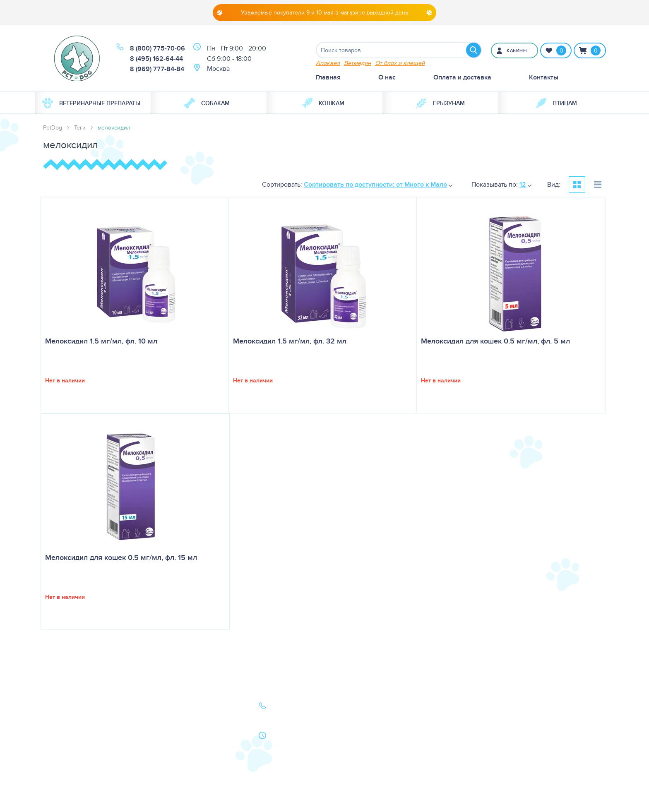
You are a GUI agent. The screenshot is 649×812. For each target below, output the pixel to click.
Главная (328, 77)
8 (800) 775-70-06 (157, 48)
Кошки (53, 719)
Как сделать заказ (178, 742)
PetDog (53, 127)
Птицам (556, 103)
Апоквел (328, 63)
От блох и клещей (400, 63)
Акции (160, 731)
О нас (387, 77)
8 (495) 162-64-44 (156, 59)
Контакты (544, 77)
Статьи (161, 719)
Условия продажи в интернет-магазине (180, 780)
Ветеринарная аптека (75, 731)
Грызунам (440, 103)
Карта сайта (60, 754)
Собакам (207, 103)
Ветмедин (357, 63)
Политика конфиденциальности (183, 759)
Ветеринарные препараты (91, 103)
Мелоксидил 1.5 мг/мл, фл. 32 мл (290, 341)
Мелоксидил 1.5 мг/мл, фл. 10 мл (101, 341)
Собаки (54, 707)
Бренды (55, 742)
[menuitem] (93, 103)
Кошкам (323, 103)
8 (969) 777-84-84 (157, 69)
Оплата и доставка (462, 77)
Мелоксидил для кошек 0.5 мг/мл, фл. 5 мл (495, 341)
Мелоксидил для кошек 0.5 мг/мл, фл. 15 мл (121, 557)
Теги (80, 127)
